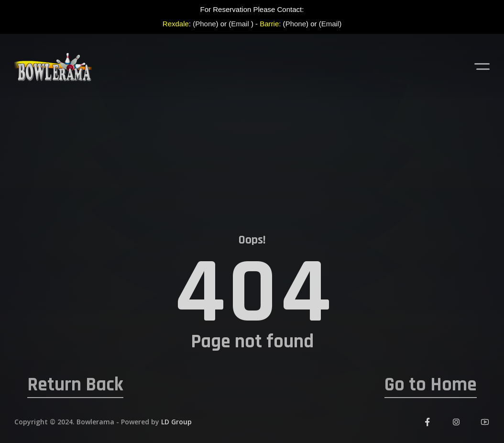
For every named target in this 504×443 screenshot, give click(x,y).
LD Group (176, 422)
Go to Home (431, 385)
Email (240, 24)
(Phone (204, 24)
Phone (296, 24)
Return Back (75, 385)
